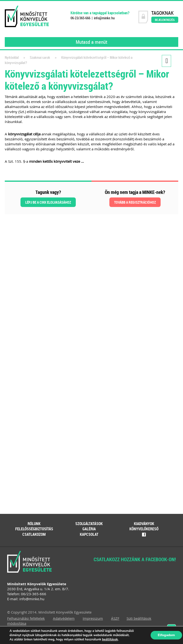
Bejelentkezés (165, 20)
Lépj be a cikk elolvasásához (48, 202)
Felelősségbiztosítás (34, 529)
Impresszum (93, 618)
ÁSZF (115, 618)
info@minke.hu (104, 18)
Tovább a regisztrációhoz (135, 202)
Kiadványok (144, 524)
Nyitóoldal (12, 57)
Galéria (89, 529)
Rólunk (34, 524)
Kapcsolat (89, 534)
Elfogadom (166, 635)
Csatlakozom (34, 534)
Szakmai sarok (40, 57)
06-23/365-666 (80, 18)
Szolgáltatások (89, 524)
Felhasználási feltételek (26, 618)
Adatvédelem (64, 618)
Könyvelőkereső (144, 529)
